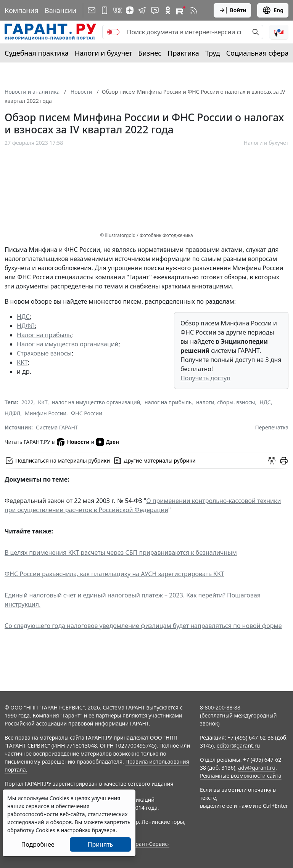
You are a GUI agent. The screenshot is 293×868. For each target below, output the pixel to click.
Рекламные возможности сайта (241, 776)
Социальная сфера (258, 53)
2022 (27, 402)
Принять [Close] (101, 844)
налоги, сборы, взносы (225, 402)
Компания (22, 10)
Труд (213, 53)
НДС (23, 317)
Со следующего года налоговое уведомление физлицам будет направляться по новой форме (143, 626)
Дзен (107, 442)
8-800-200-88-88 (220, 707)
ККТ (22, 362)
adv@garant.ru (257, 768)
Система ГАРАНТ (57, 427)
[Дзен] (130, 10)
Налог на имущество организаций (68, 344)
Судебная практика (37, 53)
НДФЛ (26, 326)
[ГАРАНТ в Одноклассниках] (168, 10)
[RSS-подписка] (194, 10)
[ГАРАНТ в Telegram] (142, 10)
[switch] (113, 32)
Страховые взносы (44, 353)
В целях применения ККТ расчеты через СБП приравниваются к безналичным (121, 553)
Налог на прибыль (44, 335)
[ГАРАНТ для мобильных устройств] (105, 10)
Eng (273, 10)
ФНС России (87, 413)
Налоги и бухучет (104, 53)
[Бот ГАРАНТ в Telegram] (155, 10)
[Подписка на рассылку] (92, 10)
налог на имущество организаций (96, 402)
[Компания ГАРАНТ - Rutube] (181, 10)
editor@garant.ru (238, 745)
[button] (279, 32)
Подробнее (38, 844)
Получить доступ (205, 378)
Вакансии (60, 10)
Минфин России (46, 413)
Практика (183, 53)
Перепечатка (272, 427)
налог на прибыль (168, 402)
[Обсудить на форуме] (272, 461)
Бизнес (150, 53)
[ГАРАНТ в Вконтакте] (118, 10)
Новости (73, 442)
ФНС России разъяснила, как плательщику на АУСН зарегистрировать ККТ (114, 574)
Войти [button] (233, 10)
